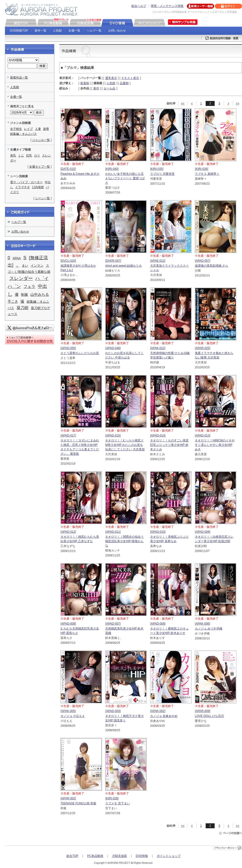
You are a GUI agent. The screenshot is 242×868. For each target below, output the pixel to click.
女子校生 (16, 129)
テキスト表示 (130, 78)
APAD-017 (68, 435)
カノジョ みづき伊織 (209, 629)
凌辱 (46, 129)
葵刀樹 (22, 308)
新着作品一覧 (19, 78)
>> (238, 103)
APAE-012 (158, 261)
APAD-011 (113, 532)
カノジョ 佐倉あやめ (164, 716)
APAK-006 (202, 624)
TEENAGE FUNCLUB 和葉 (78, 803)
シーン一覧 (42, 198)
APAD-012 (68, 532)
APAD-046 (113, 348)
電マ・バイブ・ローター (26, 182)
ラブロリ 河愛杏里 (162, 174)
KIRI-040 (112, 169)
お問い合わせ (117, 31)
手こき (13, 302)
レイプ (28, 129)
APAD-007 (113, 624)
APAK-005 (68, 711)
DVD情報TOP (19, 31)
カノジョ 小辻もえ (73, 716)
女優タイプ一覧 (40, 167)
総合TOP (72, 856)
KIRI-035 (157, 169)
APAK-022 (158, 348)
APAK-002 (158, 711)
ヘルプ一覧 (94, 31)
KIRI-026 (201, 169)
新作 (96, 88)
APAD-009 (202, 532)
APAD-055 (68, 348)
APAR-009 (202, 711)
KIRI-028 (112, 798)
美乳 (13, 156)
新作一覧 (40, 31)
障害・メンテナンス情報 (167, 6)
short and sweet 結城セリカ (123, 266)
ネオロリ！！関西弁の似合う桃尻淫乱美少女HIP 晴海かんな (124, 541)
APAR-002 (68, 798)
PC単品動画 (95, 856)
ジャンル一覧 (41, 140)
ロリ (37, 156)
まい (25, 266)
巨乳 (29, 156)
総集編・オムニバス (23, 134)
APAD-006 (158, 624)
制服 (24, 295)
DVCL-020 (68, 261)
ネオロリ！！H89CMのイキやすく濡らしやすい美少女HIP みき (215, 445)
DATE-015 (68, 169)
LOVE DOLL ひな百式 (209, 716)
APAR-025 (202, 348)
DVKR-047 (113, 261)
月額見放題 (120, 856)
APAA (17, 258)
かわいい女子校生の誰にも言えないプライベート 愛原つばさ (125, 178)
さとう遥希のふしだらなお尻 (80, 353)
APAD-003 (113, 711)
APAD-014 (158, 435)
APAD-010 (158, 532)
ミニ (21, 156)
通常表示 (111, 78)
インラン (37, 266)
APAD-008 (68, 624)
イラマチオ (22, 187)
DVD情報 (142, 856)
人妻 (38, 129)
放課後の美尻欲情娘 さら (212, 266)
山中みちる (40, 294)
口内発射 (38, 187)
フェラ (29, 286)
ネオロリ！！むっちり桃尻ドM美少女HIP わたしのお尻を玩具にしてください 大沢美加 (125, 445)
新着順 (85, 83)
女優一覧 (74, 31)
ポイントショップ (169, 856)
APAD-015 (113, 435)
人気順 (57, 31)
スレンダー (21, 278)
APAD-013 (202, 435)
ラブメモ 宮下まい (117, 803)
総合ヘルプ (139, 6)
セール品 (109, 88)
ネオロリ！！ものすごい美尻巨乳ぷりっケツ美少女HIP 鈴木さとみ (169, 445)
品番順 (124, 83)
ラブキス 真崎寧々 (207, 174)
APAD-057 (202, 261)
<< (183, 103)
